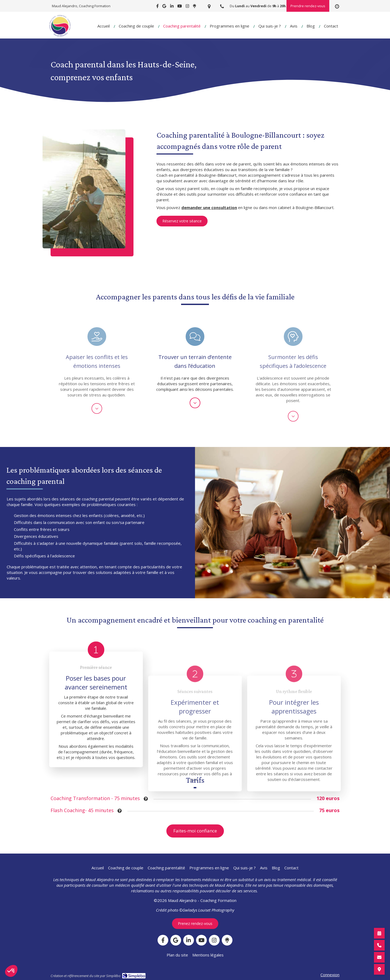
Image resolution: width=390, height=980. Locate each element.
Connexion (330, 975)
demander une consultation (209, 207)
